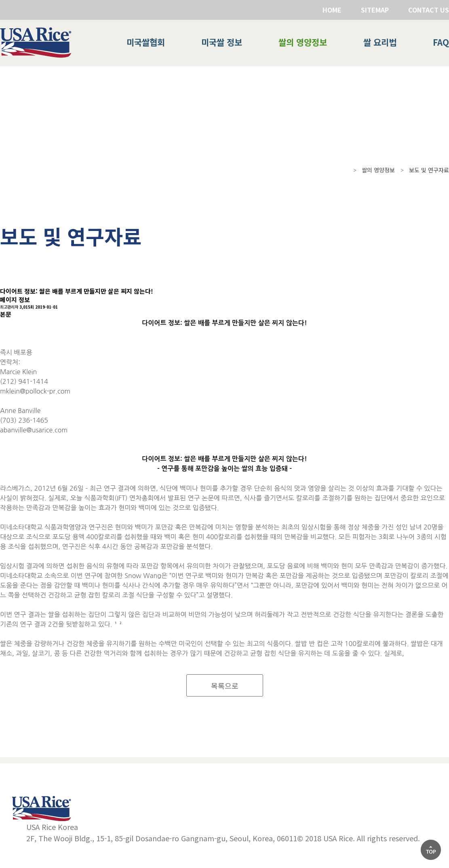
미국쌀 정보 (222, 42)
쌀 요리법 (380, 42)
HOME (332, 10)
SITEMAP (375, 10)
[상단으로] (431, 850)
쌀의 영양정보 (303, 42)
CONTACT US (429, 10)
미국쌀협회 (146, 42)
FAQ (441, 42)
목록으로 (225, 686)
